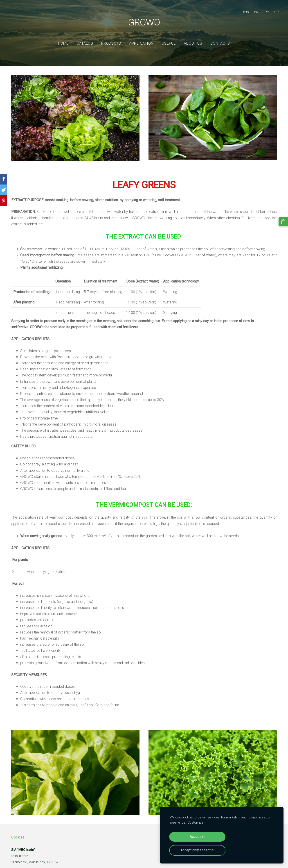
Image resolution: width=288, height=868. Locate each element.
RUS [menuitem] (272, 10)
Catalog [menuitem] (85, 37)
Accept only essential (197, 850)
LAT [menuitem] (262, 10)
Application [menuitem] (141, 37)
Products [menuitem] (111, 37)
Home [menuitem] (63, 37)
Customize (195, 823)
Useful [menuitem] (169, 37)
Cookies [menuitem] (18, 831)
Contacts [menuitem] (220, 37)
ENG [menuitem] (242, 10)
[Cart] (284, 221)
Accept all (197, 837)
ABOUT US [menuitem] (193, 37)
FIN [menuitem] (252, 10)
